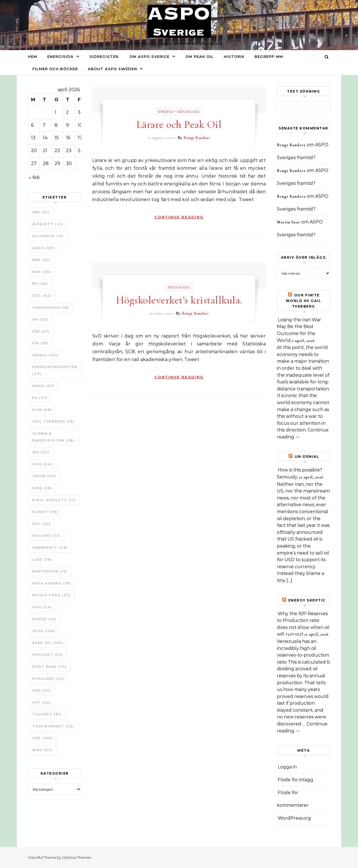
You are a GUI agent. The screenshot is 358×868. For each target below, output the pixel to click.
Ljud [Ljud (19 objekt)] (42, 560)
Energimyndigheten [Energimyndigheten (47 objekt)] (55, 370)
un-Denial (307, 457)
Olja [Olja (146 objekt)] (44, 631)
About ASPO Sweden (112, 69)
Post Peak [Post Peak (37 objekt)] (50, 667)
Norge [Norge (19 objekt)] (44, 619)
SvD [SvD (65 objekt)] (42, 690)
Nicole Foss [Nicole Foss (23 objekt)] (51, 595)
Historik (234, 56)
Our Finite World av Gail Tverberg (304, 301)
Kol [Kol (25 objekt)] (42, 524)
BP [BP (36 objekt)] (40, 284)
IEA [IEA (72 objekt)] (41, 452)
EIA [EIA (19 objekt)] (40, 343)
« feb (34, 177)
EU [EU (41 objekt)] (40, 398)
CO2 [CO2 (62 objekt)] (42, 296)
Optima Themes (76, 857)
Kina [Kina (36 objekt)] (42, 488)
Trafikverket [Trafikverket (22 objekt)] (54, 726)
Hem (33, 56)
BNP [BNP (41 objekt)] (41, 260)
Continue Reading (179, 217)
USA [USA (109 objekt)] (43, 738)
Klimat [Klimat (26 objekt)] (45, 512)
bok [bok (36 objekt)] (42, 272)
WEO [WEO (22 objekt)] (43, 750)
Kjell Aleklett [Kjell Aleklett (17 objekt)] (54, 500)
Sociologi (189, 112)
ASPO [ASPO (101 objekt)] (44, 248)
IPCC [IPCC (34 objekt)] (43, 464)
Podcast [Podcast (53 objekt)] (48, 655)
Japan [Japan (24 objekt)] (44, 476)
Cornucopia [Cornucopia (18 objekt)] (51, 308)
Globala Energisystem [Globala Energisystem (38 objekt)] (54, 437)
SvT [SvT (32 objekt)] (42, 702)
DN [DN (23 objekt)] (40, 319)
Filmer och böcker (55, 69)
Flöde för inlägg (295, 780)
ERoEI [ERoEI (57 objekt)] (44, 386)
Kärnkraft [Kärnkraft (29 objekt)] (50, 548)
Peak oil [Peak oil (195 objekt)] (48, 643)
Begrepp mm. (269, 56)
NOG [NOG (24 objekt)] (42, 607)
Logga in (287, 767)
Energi (166, 112)
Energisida (60, 56)
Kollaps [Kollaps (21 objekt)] (47, 536)
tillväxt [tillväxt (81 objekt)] (47, 714)
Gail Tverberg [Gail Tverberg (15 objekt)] (54, 421)
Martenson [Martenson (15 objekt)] (50, 571)
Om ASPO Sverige (149, 56)
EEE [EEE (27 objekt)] (41, 331)
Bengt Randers (197, 138)
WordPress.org (294, 818)
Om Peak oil (200, 56)
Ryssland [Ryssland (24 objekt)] (49, 679)
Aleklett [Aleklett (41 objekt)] (48, 224)
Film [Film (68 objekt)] (42, 410)
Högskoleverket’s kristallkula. (179, 300)
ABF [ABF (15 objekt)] (41, 212)
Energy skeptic (307, 600)
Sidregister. (104, 56)
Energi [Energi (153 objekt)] (46, 355)
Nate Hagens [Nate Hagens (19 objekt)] (52, 583)
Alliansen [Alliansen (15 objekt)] (48, 236)
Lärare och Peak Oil (179, 124)
